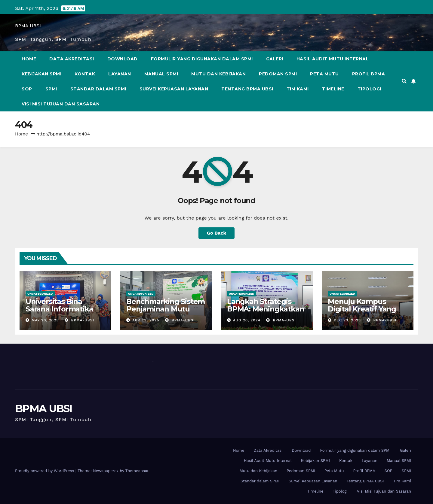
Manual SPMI (161, 74)
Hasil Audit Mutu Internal (333, 59)
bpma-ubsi (80, 320)
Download (123, 59)
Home (29, 59)
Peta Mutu (324, 74)
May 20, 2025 (45, 320)
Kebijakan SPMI (41, 74)
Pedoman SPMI (278, 74)
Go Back (217, 233)
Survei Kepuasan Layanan (174, 89)
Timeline (333, 89)
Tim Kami (298, 89)
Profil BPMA (369, 74)
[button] (404, 81)
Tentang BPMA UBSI (247, 89)
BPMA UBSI (28, 26)
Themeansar (137, 471)
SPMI (51, 89)
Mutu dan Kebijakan (218, 74)
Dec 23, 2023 (347, 320)
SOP (27, 89)
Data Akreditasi (72, 59)
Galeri (275, 59)
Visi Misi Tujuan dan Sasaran (61, 104)
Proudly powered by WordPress (45, 471)
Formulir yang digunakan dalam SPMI (202, 59)
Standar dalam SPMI (98, 89)
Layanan (120, 74)
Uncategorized (40, 294)
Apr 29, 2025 (146, 320)
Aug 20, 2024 (247, 320)
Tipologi (369, 89)
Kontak (85, 74)
